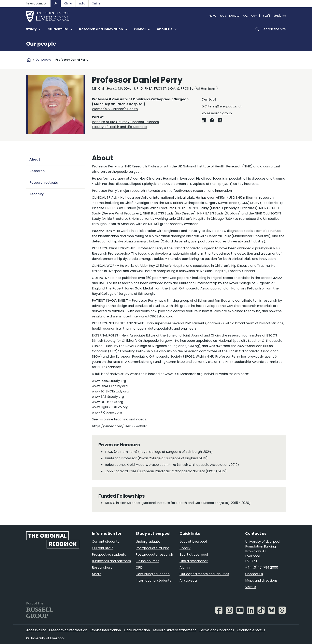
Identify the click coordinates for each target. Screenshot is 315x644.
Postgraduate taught (152, 548)
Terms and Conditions (217, 630)
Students (280, 16)
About (35, 159)
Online (96, 4)
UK (56, 4)
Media (97, 574)
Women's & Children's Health (115, 109)
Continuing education (153, 574)
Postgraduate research (154, 555)
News (213, 16)
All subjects (189, 580)
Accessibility (36, 630)
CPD (139, 567)
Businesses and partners (111, 561)
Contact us (254, 574)
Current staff (102, 548)
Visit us (251, 587)
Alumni (255, 16)
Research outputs (44, 183)
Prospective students (109, 555)
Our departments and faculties (204, 574)
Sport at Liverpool (194, 555)
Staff (267, 16)
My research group (217, 113)
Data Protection (137, 630)
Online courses (147, 561)
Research (37, 171)
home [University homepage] (29, 60)
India (82, 4)
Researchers (102, 567)
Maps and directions (261, 580)
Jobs (223, 16)
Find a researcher (194, 561)
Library (185, 548)
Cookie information (106, 630)
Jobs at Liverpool (193, 542)
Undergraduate (148, 542)
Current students (106, 542)
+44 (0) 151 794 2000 (262, 567)
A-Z (245, 16)
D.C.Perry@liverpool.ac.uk (222, 106)
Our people (41, 44)
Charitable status (251, 630)
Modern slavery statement (175, 630)
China (68, 4)
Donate (234, 16)
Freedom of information (68, 630)
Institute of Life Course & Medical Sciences (125, 122)
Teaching (37, 194)
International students (153, 580)
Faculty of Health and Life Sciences (119, 127)
